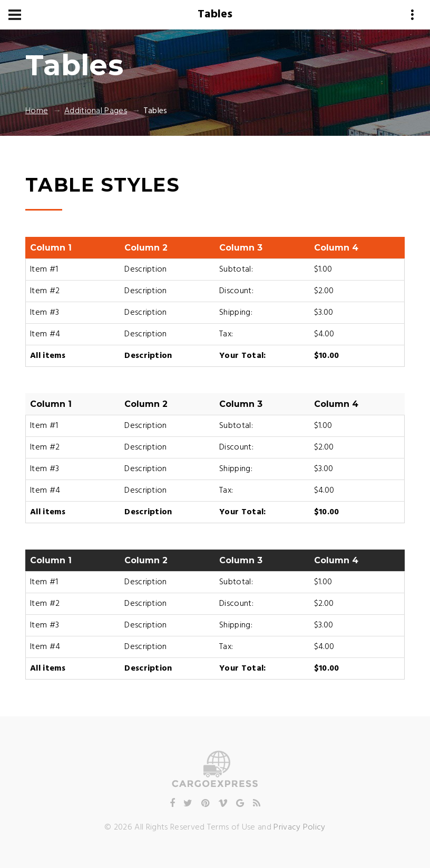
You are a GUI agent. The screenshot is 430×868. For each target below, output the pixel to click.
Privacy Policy (299, 827)
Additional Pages (96, 111)
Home (37, 111)
